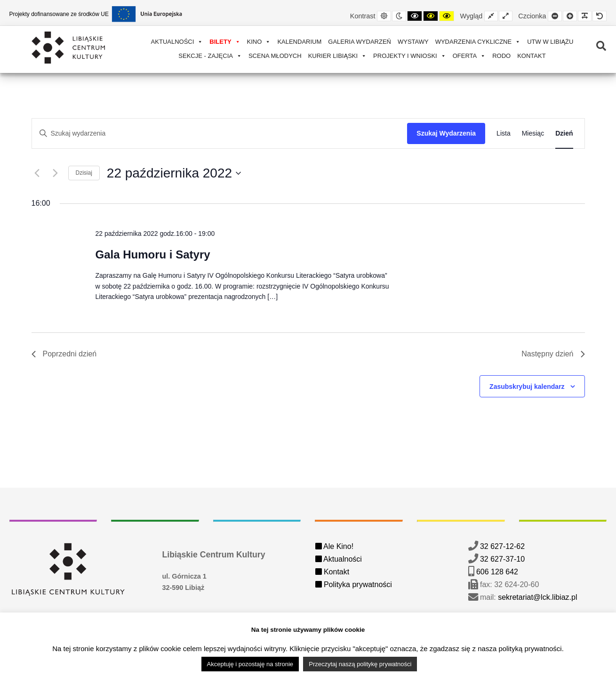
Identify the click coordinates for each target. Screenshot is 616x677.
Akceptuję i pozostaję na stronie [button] (250, 664)
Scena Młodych (275, 56)
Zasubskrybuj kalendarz (527, 387)
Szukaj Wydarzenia (446, 133)
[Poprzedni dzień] (37, 173)
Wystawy (413, 42)
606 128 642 (497, 572)
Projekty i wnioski (410, 56)
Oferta (469, 56)
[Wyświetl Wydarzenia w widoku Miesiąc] (533, 133)
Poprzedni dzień (64, 354)
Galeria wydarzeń (360, 42)
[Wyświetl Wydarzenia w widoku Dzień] (564, 133)
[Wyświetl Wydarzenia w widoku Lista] (504, 133)
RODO (501, 56)
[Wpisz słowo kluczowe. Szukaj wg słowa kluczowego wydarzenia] (220, 133)
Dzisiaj (84, 173)
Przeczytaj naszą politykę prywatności (360, 664)
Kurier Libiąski (337, 56)
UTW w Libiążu (550, 42)
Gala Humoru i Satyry (152, 254)
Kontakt (531, 56)
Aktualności (177, 42)
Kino (259, 42)
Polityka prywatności (354, 584)
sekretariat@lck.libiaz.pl (537, 597)
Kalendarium (299, 42)
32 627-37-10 (502, 559)
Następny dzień (553, 354)
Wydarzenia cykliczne (478, 42)
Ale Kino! (335, 546)
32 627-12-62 (502, 546)
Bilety (225, 42)
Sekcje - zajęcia (210, 56)
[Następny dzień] (56, 173)
